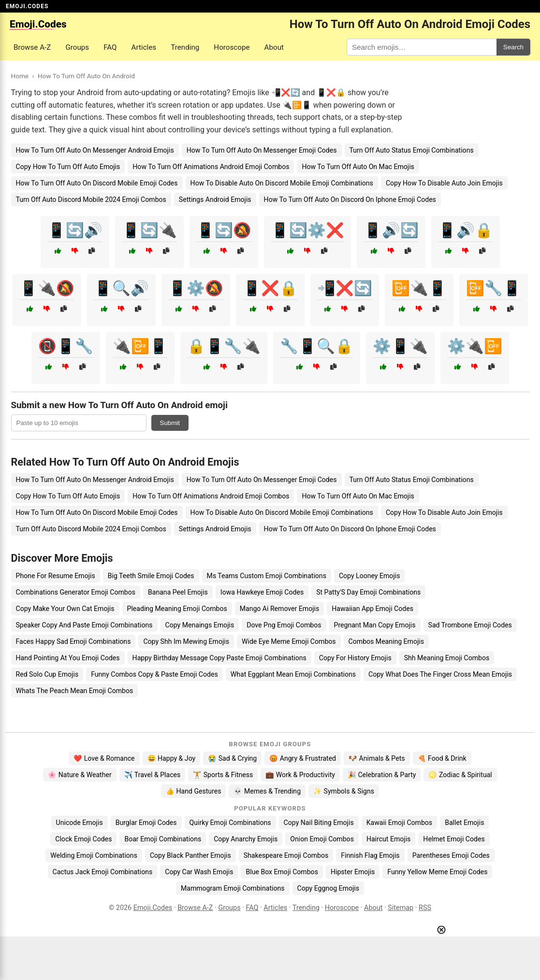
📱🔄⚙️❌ (307, 230)
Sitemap (401, 908)
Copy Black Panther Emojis (190, 855)
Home (20, 76)
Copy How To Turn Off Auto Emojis (68, 167)
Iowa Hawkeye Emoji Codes (262, 592)
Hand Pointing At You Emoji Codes (68, 658)
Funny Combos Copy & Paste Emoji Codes (154, 674)
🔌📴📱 (140, 346)
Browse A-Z (32, 47)
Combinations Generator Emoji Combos (76, 592)
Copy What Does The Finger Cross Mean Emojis (440, 674)
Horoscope (232, 47)
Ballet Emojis (464, 823)
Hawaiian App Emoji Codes (372, 609)
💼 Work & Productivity (300, 775)
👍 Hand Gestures (193, 791)
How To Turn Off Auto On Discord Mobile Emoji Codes (97, 183)
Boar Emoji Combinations (163, 839)
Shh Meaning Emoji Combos (447, 658)
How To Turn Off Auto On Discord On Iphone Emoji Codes (350, 199)
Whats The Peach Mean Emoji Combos (75, 691)
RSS (425, 908)
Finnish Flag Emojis (370, 855)
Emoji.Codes (153, 908)
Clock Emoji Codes (83, 839)
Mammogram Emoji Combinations (233, 888)
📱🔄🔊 (75, 230)
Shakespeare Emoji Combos (286, 855)
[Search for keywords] (422, 47)
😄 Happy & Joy (172, 758)
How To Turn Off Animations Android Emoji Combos (211, 167)
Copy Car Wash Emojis (199, 872)
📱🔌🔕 (47, 288)
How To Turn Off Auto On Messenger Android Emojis (95, 150)
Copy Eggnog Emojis (328, 888)
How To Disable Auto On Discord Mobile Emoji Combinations (282, 183)
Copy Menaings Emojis (200, 625)
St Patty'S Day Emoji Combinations (368, 592)
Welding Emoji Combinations (94, 855)
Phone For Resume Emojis (56, 576)
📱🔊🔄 (391, 230)
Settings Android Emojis (215, 199)
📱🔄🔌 (149, 230)
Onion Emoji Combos (322, 839)
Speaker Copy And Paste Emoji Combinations (84, 625)
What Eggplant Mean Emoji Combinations (293, 674)
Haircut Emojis (388, 839)
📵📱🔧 (66, 346)
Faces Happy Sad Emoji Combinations (73, 641)
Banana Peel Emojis (178, 592)
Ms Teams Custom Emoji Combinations (267, 576)
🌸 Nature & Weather (80, 775)
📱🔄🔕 (224, 230)
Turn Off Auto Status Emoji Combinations (412, 150)
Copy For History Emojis (355, 658)
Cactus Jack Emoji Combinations (103, 872)
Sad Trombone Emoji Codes (470, 625)
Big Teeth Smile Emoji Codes (151, 576)
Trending (185, 47)
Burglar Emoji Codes (146, 823)
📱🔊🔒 (466, 230)
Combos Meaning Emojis (386, 641)
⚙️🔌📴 (475, 346)
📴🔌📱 (419, 288)
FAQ (110, 47)
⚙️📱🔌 (400, 346)
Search (513, 47)
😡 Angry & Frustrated (303, 758)
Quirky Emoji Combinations (230, 823)
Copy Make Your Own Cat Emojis (65, 609)
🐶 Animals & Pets (377, 758)
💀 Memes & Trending (267, 791)
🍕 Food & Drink (442, 758)
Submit (170, 423)
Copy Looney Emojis (370, 576)
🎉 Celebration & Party (382, 775)
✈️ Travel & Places (153, 775)
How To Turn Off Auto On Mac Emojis (358, 167)
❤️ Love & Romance (104, 758)
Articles (144, 47)
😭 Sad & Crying (232, 758)
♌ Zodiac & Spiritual (460, 775)
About (274, 47)
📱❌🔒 (270, 288)
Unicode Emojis (80, 823)
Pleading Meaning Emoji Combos (177, 609)
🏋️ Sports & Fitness (223, 775)
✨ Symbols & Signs (344, 791)
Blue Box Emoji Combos (282, 872)
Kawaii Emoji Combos (399, 823)
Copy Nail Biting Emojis (319, 823)
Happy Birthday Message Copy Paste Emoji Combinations (219, 658)
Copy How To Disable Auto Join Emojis (444, 183)
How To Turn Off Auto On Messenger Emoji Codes (262, 150)
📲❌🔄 (345, 288)
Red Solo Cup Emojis (47, 674)
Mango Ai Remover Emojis (280, 609)
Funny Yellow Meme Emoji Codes (437, 872)
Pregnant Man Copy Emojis (375, 625)
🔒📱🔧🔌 (224, 346)
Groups (77, 47)
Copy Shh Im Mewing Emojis (186, 641)
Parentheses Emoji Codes (451, 855)
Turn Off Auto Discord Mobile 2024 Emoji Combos (91, 199)
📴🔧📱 (494, 288)
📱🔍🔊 (121, 288)
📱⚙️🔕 (196, 288)
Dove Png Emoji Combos (284, 625)
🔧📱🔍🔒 (317, 346)
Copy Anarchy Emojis (246, 839)
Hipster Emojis (353, 872)
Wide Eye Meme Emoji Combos (289, 641)
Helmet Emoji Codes (454, 839)
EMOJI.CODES (27, 6)
